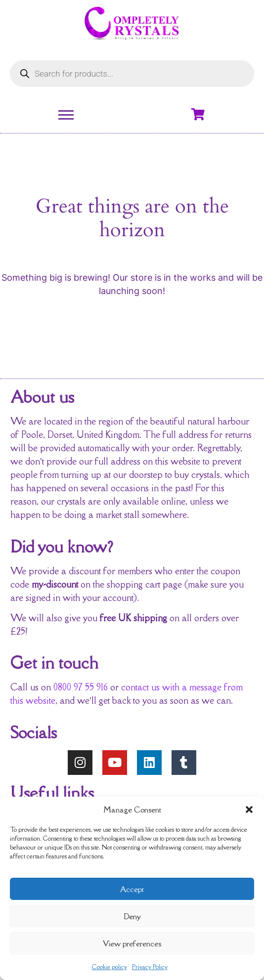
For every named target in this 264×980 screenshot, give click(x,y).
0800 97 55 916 (81, 687)
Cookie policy (110, 967)
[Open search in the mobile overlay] (132, 74)
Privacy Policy (150, 967)
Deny (132, 916)
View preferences (132, 943)
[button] (249, 810)
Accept (132, 889)
